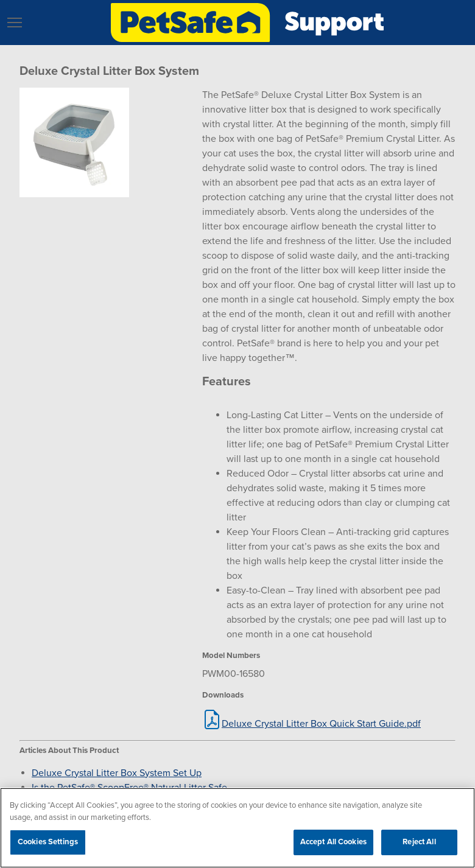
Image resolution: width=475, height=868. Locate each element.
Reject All (419, 842)
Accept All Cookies (333, 842)
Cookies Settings (48, 842)
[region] (237, 828)
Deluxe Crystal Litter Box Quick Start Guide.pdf (321, 724)
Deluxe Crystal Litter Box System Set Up (117, 773)
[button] (15, 23)
